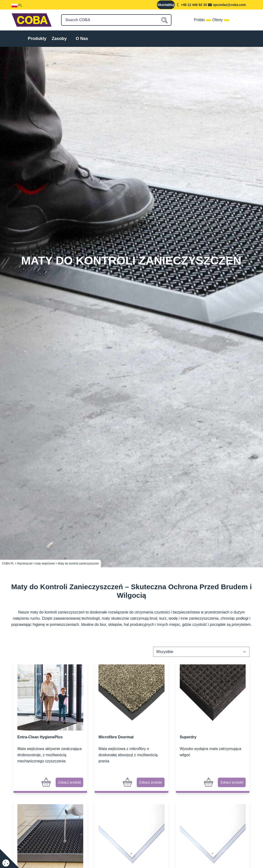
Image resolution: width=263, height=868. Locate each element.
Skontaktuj (166, 5)
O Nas (82, 39)
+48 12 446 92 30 (194, 5)
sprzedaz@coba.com (229, 5)
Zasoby (59, 39)
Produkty (37, 39)
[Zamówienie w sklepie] (201, 652)
